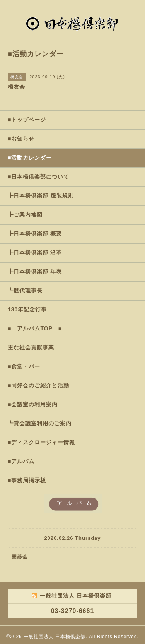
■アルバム (21, 461)
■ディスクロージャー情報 (41, 442)
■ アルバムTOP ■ (35, 328)
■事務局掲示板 (27, 480)
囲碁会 (20, 557)
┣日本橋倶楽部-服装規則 (41, 196)
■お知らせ (21, 139)
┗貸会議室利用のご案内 (40, 423)
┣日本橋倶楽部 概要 (35, 234)
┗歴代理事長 (25, 290)
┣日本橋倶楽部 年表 (35, 271)
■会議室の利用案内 (33, 404)
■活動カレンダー (30, 158)
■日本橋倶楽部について (38, 177)
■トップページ (27, 120)
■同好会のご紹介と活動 (38, 385)
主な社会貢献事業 (31, 347)
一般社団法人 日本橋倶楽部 (55, 637)
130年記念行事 (27, 309)
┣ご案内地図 (25, 215)
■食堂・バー (24, 366)
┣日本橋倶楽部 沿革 (35, 252)
